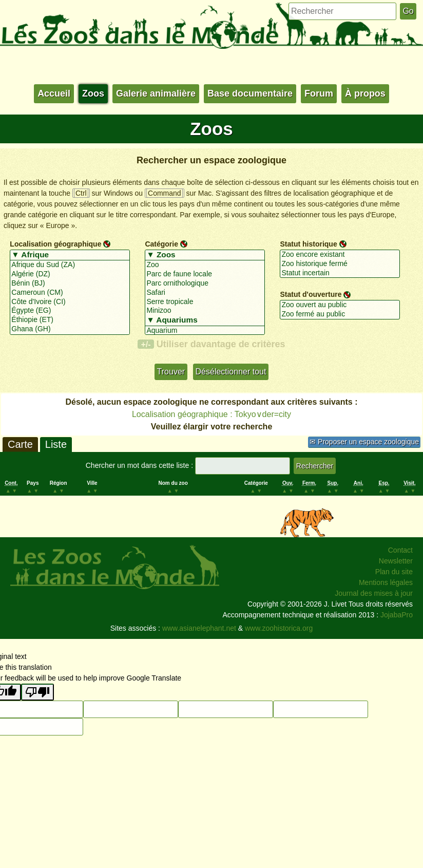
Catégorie (161, 244)
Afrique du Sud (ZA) (70, 265)
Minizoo (205, 311)
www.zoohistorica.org (279, 628)
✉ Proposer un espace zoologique (364, 442)
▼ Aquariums (205, 320)
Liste (56, 444)
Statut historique (308, 244)
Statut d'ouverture (311, 294)
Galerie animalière (156, 93)
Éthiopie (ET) (70, 320)
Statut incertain (340, 273)
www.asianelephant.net (199, 628)
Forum (319, 93)
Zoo (205, 265)
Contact (400, 550)
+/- (146, 344)
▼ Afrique (70, 255)
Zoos (93, 93)
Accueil (54, 93)
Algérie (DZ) (70, 274)
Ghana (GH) (70, 329)
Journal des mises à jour (374, 593)
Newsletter (396, 561)
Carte (20, 444)
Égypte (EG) (70, 311)
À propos (365, 93)
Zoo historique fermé (340, 264)
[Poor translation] (37, 692)
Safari (205, 293)
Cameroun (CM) (70, 293)
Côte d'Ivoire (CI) (70, 302)
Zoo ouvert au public (340, 305)
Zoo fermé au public (340, 314)
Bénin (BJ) (70, 284)
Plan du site (394, 572)
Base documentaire (250, 93)
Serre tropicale (205, 302)
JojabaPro (397, 615)
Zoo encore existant (340, 255)
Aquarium (205, 331)
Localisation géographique (55, 244)
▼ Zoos (205, 255)
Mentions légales (386, 582)
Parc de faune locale (205, 274)
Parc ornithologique (205, 284)
